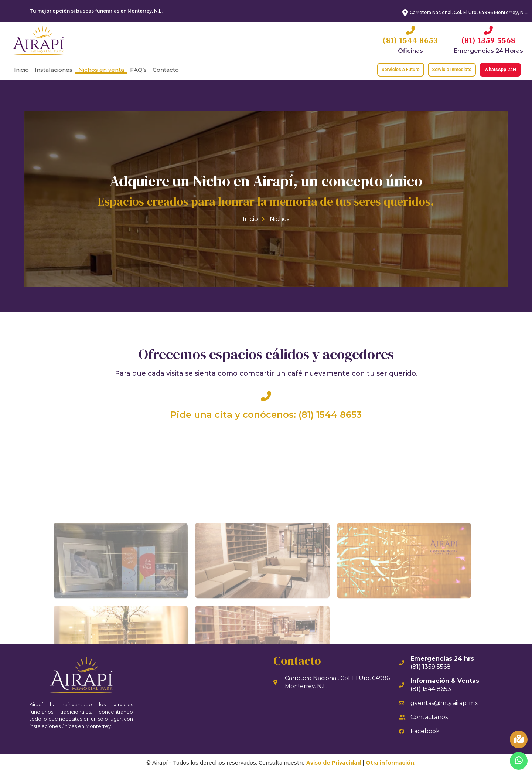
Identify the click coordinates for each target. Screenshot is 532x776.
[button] (394, 70)
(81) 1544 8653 (410, 40)
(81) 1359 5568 (489, 40)
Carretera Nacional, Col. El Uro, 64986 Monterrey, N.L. (469, 12)
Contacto (166, 70)
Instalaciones (54, 70)
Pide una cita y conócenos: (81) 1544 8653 (266, 418)
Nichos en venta (101, 70)
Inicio (21, 70)
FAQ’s (138, 70)
